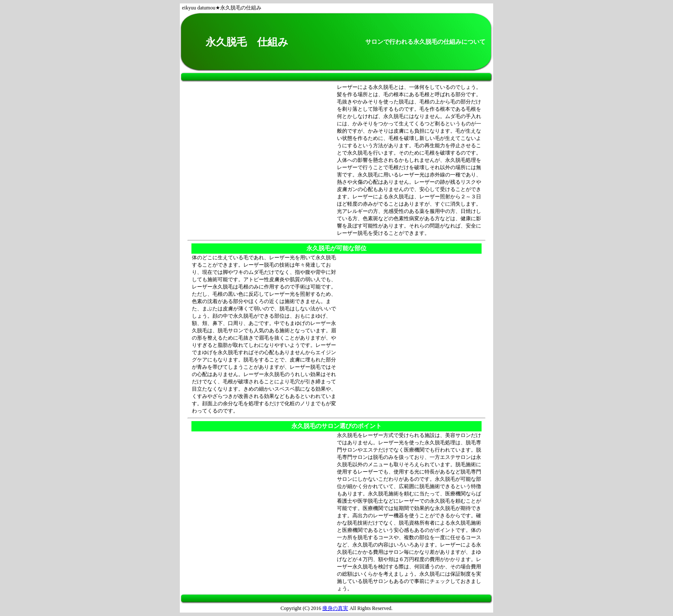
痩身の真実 (335, 608)
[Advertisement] (264, 161)
